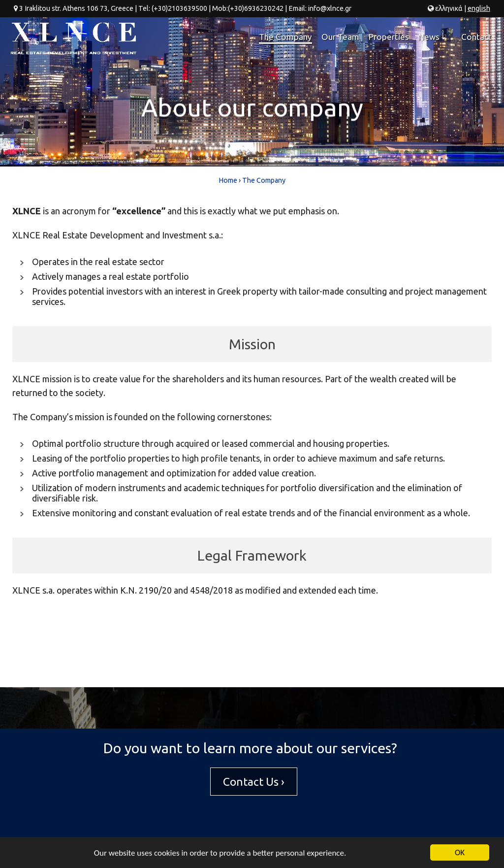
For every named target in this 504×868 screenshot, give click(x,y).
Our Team (340, 37)
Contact (476, 37)
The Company (285, 37)
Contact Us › (254, 782)
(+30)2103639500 (179, 8)
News (433, 41)
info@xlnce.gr (330, 8)
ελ (449, 8)
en (479, 8)
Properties (389, 37)
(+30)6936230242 (256, 8)
